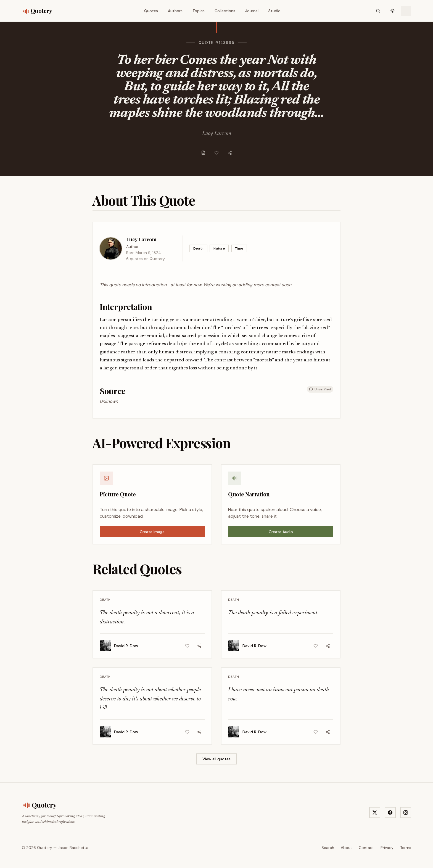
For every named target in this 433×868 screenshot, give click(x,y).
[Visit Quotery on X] (375, 813)
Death (199, 248)
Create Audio (281, 532)
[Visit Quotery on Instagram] (406, 813)
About (346, 848)
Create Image (152, 532)
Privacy (387, 848)
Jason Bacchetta (73, 848)
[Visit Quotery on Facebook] (390, 813)
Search (328, 848)
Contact (366, 848)
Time (239, 248)
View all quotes (216, 759)
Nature (219, 248)
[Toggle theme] (392, 11)
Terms (406, 848)
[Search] (378, 11)
